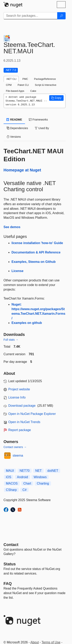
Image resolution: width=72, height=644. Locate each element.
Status (10, 564)
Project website (19, 389)
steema (18, 456)
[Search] (61, 16)
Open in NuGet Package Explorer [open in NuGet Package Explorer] (32, 414)
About (35, 642)
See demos (12, 227)
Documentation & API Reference (36, 252)
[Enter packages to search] (30, 16)
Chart (27, 483)
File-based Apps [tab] (15, 91)
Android (22, 477)
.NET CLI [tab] (11, 79)
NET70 (25, 471)
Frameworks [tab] (38, 120)
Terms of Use (51, 642)
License (18, 271)
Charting (43, 483)
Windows (40, 477)
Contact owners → (15, 447)
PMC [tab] (25, 79)
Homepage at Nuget (22, 170)
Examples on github (27, 323)
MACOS (12, 483)
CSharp (11, 490)
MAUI (10, 471)
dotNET (53, 471)
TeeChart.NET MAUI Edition (34, 155)
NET (38, 471)
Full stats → (11, 340)
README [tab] (14, 120)
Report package (20, 430)
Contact (11, 545)
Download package (22, 406)
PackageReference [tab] (45, 79)
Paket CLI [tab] (23, 85)
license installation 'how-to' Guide (37, 243)
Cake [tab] (33, 91)
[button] (56, 98)
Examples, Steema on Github (34, 262)
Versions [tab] (14, 137)
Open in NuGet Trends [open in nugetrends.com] (24, 422)
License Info (17, 397)
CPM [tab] (9, 85)
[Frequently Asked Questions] (8, 584)
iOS (9, 477)
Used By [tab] (42, 128)
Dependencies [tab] (17, 128)
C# (24, 490)
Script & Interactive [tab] (45, 85)
